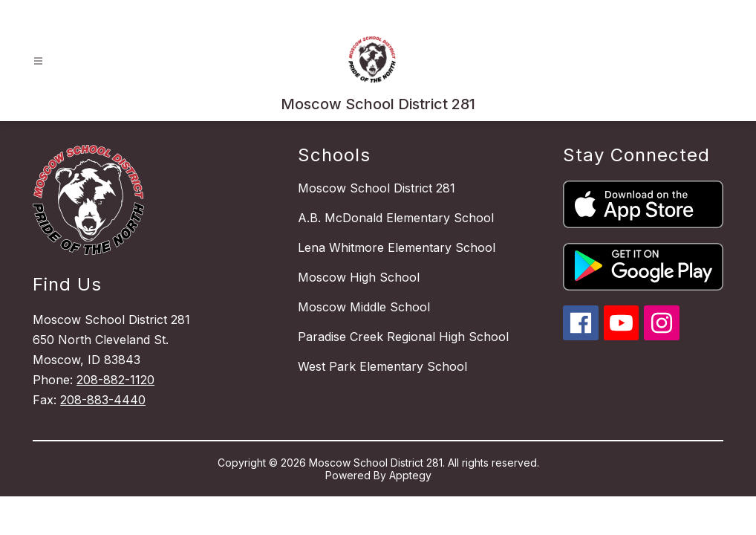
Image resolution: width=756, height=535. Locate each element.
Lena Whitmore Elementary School (397, 247)
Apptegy (410, 475)
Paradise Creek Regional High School (403, 337)
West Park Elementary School (382, 366)
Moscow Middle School (364, 307)
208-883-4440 (103, 400)
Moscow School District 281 (377, 188)
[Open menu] (38, 61)
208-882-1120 (115, 380)
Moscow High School (359, 277)
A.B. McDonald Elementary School (396, 218)
